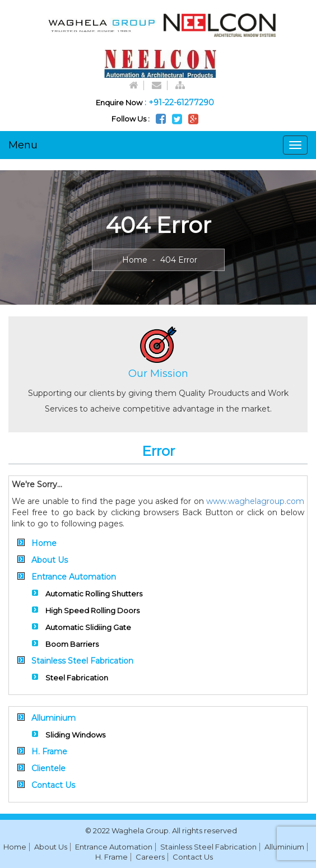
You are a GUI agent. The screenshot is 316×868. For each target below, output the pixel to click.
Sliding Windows (75, 735)
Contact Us (53, 785)
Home (135, 260)
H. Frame (49, 752)
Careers (150, 857)
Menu (23, 145)
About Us (50, 560)
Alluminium (54, 718)
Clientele (48, 768)
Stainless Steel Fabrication (82, 661)
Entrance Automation (74, 577)
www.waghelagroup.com (255, 501)
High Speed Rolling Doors (92, 610)
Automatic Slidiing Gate (88, 627)
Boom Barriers (72, 644)
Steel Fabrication (77, 678)
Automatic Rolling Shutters (94, 594)
